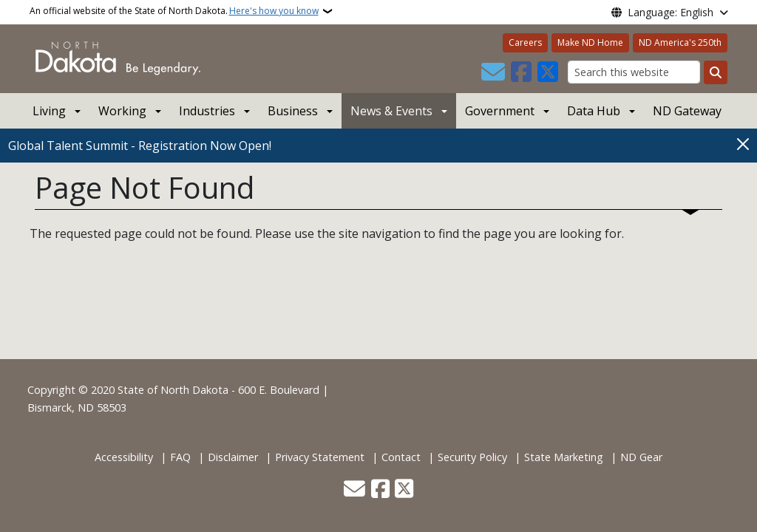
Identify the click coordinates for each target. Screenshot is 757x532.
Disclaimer (233, 457)
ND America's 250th (680, 42)
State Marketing (564, 457)
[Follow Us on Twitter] (548, 72)
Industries (207, 111)
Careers (525, 42)
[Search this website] (634, 72)
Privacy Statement (320, 457)
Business (293, 111)
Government (500, 111)
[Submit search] (716, 72)
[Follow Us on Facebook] (521, 72)
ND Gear (641, 457)
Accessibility (124, 457)
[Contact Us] (493, 72)
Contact (401, 457)
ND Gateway (687, 111)
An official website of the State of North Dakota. (174, 11)
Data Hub (594, 111)
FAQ (180, 457)
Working (122, 111)
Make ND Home (590, 42)
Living (49, 111)
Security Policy (472, 457)
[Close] (743, 144)
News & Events (391, 111)
